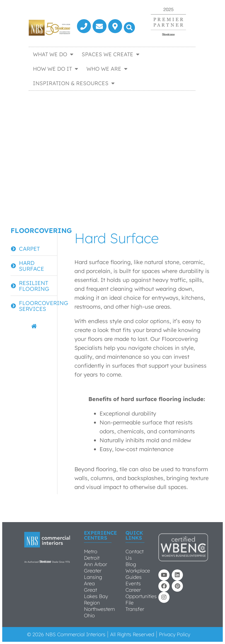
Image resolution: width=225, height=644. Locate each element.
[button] (129, 28)
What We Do (53, 54)
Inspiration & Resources (74, 83)
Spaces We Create (111, 54)
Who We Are (107, 69)
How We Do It (55, 69)
